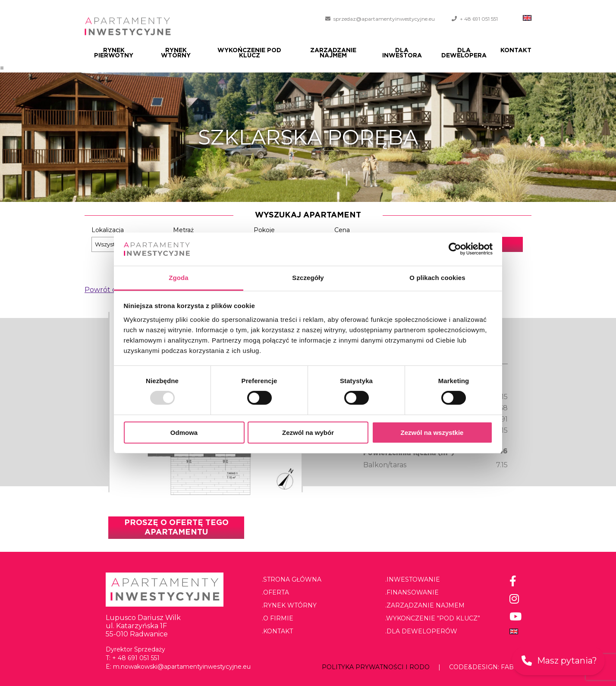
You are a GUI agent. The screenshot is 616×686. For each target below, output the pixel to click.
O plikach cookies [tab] (437, 278)
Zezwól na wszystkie (432, 433)
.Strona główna (292, 579)
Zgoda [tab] (179, 278)
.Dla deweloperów (421, 631)
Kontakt (516, 50)
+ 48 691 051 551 (479, 19)
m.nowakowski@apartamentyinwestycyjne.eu (182, 667)
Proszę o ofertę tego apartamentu (176, 528)
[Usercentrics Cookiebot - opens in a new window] (455, 249)
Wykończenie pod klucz (249, 53)
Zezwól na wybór (308, 433)
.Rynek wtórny (289, 605)
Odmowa (184, 433)
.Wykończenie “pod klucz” (433, 618)
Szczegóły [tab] (308, 278)
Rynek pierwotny (114, 53)
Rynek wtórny (176, 53)
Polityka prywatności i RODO (376, 667)
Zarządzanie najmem (333, 53)
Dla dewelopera (464, 53)
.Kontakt (277, 631)
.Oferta (275, 592)
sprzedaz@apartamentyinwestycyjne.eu (384, 19)
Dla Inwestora (402, 53)
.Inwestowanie (413, 579)
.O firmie (278, 618)
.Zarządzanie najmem (425, 605)
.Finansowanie (412, 592)
